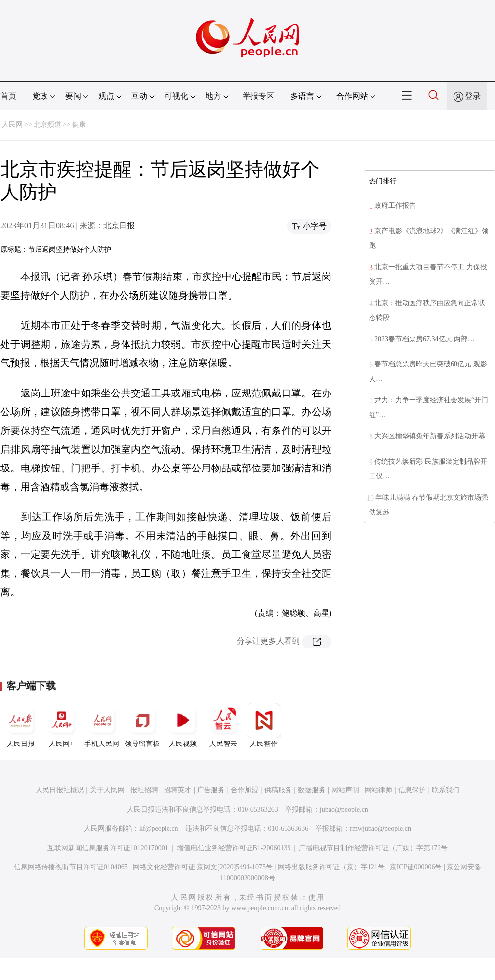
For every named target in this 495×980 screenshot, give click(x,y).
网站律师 (378, 790)
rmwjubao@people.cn (380, 829)
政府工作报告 (395, 206)
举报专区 (258, 96)
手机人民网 (102, 725)
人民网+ (61, 725)
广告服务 (211, 790)
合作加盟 (245, 790)
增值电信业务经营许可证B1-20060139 (234, 848)
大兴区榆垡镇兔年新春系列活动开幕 (430, 436)
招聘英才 (177, 790)
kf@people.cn (159, 829)
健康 (79, 125)
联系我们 (446, 790)
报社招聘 (144, 790)
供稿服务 (278, 790)
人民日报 (21, 725)
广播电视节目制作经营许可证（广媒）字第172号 (373, 848)
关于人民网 (107, 790)
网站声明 (345, 790)
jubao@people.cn (344, 809)
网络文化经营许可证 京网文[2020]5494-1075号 (203, 867)
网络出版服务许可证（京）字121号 (331, 867)
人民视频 (183, 725)
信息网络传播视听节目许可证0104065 (71, 867)
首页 (8, 96)
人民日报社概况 (60, 790)
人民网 (12, 125)
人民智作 (264, 725)
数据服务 (312, 790)
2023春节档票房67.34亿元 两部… (425, 339)
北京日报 (119, 225)
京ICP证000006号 (416, 867)
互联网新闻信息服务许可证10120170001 (108, 848)
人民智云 (223, 725)
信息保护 (412, 790)
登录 (473, 96)
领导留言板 (142, 725)
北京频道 (47, 125)
